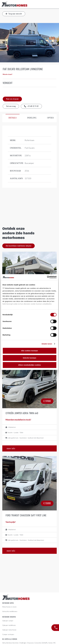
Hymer (50, 643)
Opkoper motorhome (9, 630)
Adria (4, 643)
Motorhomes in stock (9, 607)
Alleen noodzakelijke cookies (30, 365)
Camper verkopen (8, 634)
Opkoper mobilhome (9, 625)
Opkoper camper (8, 621)
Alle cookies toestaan (29, 351)
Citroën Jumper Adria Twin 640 (22, 413)
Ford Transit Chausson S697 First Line (26, 515)
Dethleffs (45, 643)
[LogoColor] (14, 4)
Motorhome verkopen (9, 617)
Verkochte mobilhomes (10, 611)
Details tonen (47, 344)
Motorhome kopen (8, 603)
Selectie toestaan (29, 358)
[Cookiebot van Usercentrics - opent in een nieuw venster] (47, 277)
